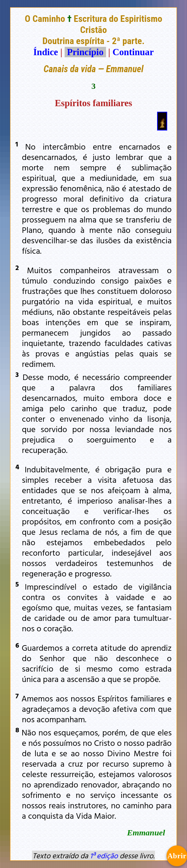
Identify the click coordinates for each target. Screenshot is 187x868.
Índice (46, 52)
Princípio (85, 52)
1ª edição (104, 856)
